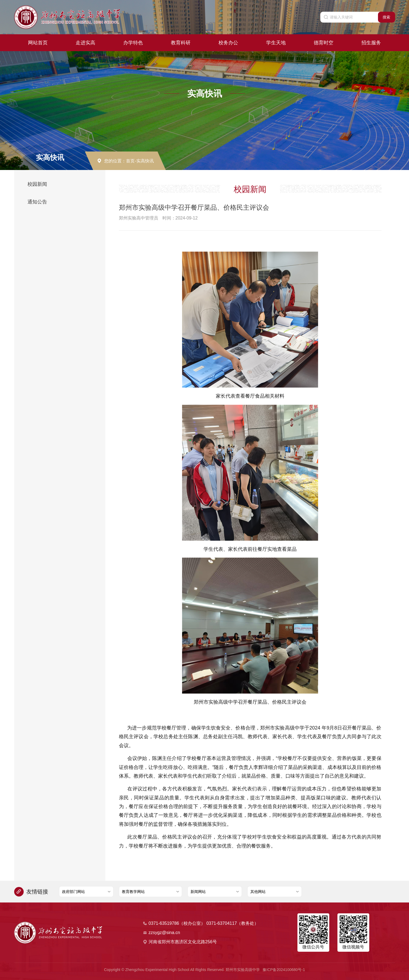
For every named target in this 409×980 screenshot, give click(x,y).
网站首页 (38, 42)
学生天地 (276, 42)
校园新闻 (37, 184)
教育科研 (181, 42)
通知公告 (37, 202)
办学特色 (133, 42)
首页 (130, 161)
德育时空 (324, 42)
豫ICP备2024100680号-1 (284, 970)
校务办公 (228, 42)
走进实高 (85, 42)
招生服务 (371, 42)
